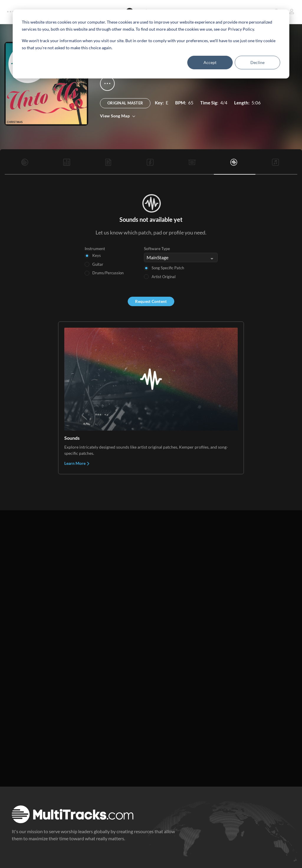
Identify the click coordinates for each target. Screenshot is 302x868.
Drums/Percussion (108, 273)
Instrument (95, 248)
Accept (210, 62)
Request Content (151, 301)
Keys (97, 255)
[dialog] (151, 44)
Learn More (77, 463)
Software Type (157, 248)
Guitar (98, 264)
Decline (257, 62)
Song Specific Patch (168, 268)
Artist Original (164, 277)
